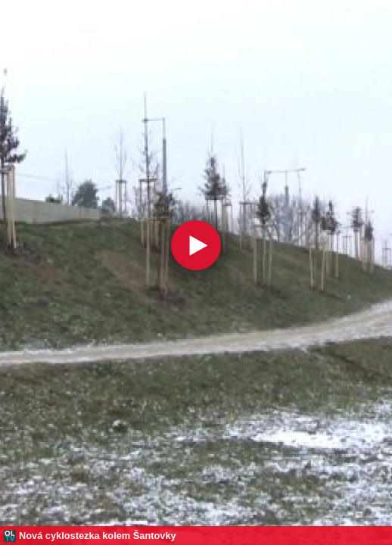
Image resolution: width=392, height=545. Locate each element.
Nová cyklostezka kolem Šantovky (98, 536)
